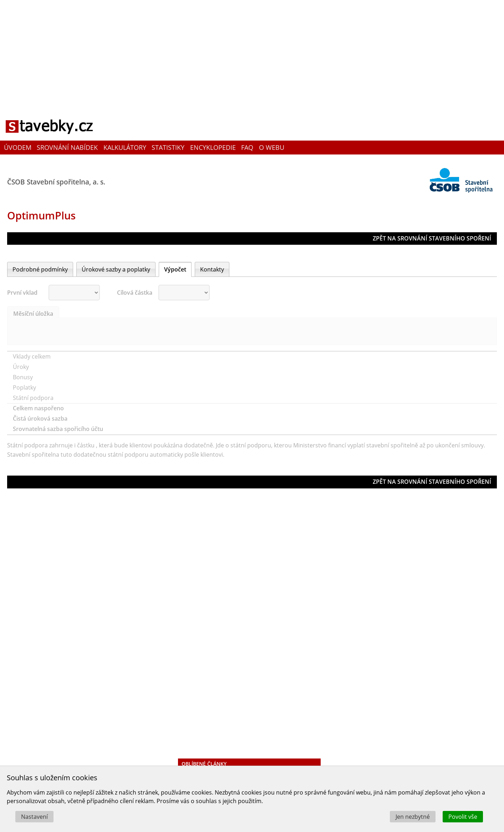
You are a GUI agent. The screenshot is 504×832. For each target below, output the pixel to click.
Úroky (22, 367)
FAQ (247, 147)
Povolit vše (463, 817)
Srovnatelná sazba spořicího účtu (59, 429)
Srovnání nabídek (67, 147)
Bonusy (24, 377)
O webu (272, 147)
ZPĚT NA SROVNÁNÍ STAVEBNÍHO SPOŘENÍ (432, 238)
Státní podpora (34, 398)
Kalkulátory (125, 147)
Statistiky (168, 147)
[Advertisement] (252, 52)
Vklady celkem (32, 356)
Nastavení (34, 817)
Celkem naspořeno (39, 408)
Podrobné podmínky (40, 269)
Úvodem (18, 147)
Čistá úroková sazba (41, 418)
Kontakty (212, 269)
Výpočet (175, 269)
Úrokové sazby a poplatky (116, 269)
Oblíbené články (204, 764)
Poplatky (25, 387)
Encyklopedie (213, 147)
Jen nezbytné (413, 817)
